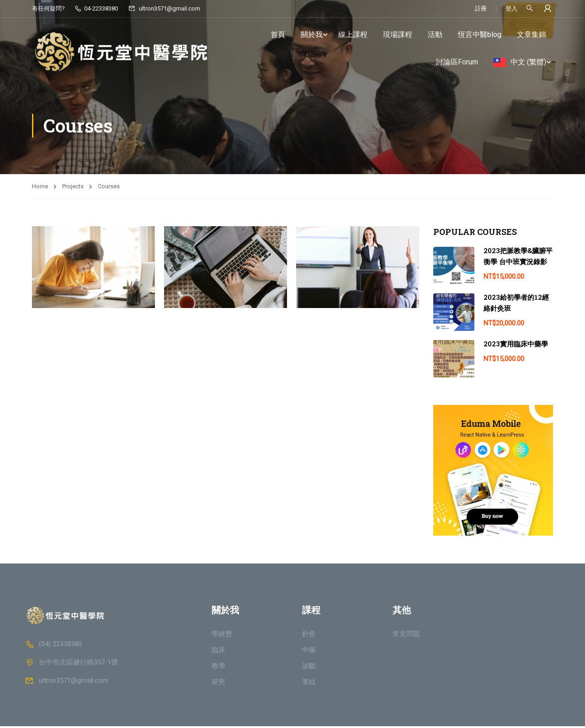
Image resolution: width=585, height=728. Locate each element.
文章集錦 (532, 35)
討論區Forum (457, 62)
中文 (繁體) (528, 62)
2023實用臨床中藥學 (516, 345)
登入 (511, 8)
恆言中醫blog (480, 35)
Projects (73, 188)
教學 (218, 668)
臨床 (218, 652)
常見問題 (406, 636)
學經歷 (222, 636)
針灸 (309, 636)
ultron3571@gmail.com (164, 8)
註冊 (481, 8)
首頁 (278, 35)
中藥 (309, 652)
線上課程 (353, 35)
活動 (435, 35)
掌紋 (309, 684)
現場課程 (398, 35)
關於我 (312, 35)
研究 (218, 684)
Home (40, 188)
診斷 (309, 668)
